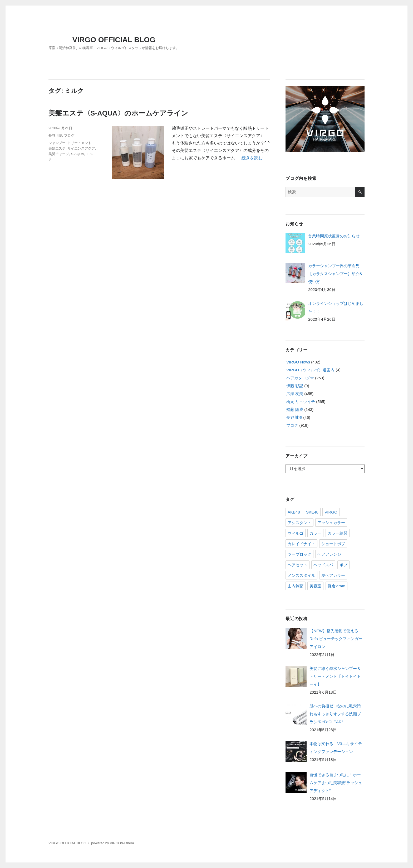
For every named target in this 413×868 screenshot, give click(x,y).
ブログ (69, 135)
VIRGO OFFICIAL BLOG (114, 40)
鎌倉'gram (336, 586)
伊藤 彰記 (295, 386)
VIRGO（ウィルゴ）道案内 (310, 370)
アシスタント (299, 523)
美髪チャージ (59, 154)
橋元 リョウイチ (301, 402)
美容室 (315, 586)
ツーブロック (299, 554)
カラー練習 (338, 533)
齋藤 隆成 (295, 409)
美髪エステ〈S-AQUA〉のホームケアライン (118, 113)
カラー (315, 533)
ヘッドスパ (323, 565)
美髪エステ (57, 148)
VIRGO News (298, 362)
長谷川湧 (55, 135)
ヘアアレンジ (329, 554)
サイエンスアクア (81, 148)
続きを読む (252, 158)
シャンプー (57, 143)
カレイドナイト (301, 544)
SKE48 (312, 512)
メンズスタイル (301, 575)
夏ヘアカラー (333, 575)
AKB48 (294, 512)
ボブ (343, 565)
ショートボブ (333, 544)
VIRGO (331, 512)
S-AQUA (77, 154)
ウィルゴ (296, 533)
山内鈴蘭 (296, 586)
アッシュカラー (331, 523)
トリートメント (79, 143)
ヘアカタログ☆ (300, 378)
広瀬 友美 (295, 394)
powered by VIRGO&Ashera (113, 843)
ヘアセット (298, 565)
